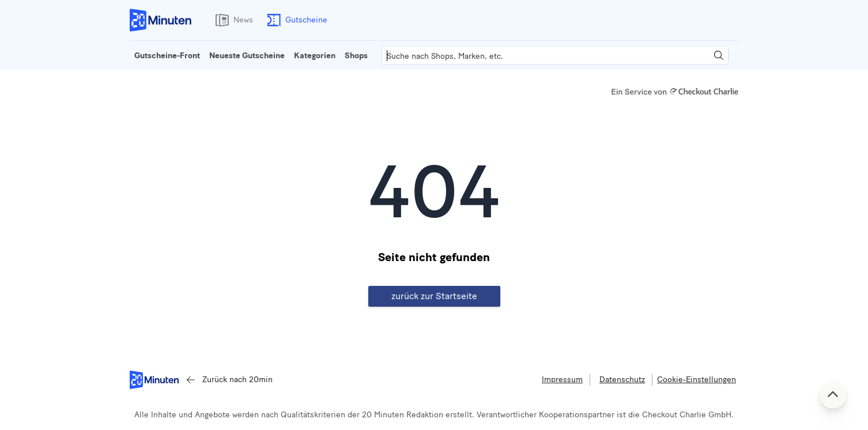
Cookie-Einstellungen (697, 380)
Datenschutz (622, 380)
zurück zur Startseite (434, 296)
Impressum (562, 380)
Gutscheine (295, 20)
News (232, 20)
